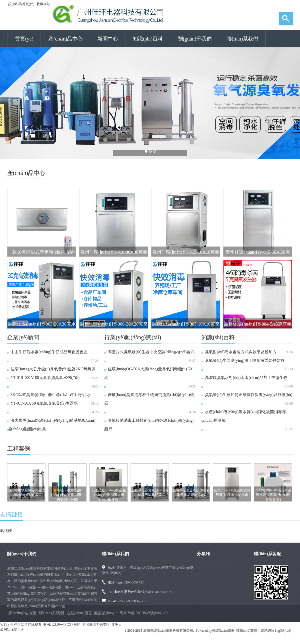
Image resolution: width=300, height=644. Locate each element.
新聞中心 (108, 39)
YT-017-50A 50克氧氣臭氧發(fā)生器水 (44, 403)
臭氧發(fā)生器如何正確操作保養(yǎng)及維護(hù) (249, 395)
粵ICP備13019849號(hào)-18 (144, 613)
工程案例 (19, 449)
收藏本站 (43, 4)
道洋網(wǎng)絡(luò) (276, 630)
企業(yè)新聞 (23, 337)
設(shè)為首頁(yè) (21, 4)
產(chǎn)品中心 (65, 39)
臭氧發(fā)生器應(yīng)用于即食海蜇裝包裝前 (245, 361)
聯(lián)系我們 (242, 39)
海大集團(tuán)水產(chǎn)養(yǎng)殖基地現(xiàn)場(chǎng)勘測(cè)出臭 (51, 425)
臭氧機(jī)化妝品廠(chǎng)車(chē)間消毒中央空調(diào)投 (68, 495)
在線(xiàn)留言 (80, 613)
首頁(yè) (24, 39)
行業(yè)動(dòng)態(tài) (133, 337)
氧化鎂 (6, 531)
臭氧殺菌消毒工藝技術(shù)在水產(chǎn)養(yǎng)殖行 (149, 425)
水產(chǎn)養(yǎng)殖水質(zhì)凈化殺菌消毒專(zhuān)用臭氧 (244, 416)
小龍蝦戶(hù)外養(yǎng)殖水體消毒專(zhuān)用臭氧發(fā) (273, 495)
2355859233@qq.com (133, 601)
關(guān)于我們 (195, 39)
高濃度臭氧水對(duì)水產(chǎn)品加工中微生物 (246, 378)
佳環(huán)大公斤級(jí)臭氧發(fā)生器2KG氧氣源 (53, 369)
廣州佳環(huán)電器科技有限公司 (168, 630)
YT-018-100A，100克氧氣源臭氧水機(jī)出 (45, 378)
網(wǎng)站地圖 (22, 613)
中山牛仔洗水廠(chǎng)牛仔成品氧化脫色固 (49, 352)
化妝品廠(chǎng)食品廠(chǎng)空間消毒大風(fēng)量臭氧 (109, 495)
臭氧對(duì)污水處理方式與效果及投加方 (241, 352)
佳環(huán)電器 (223, 630)
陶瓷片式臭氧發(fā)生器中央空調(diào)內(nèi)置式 (151, 352)
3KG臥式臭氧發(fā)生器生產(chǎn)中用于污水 (51, 395)
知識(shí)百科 (148, 39)
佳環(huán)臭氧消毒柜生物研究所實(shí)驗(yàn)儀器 (149, 399)
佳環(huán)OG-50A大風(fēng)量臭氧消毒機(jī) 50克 (148, 373)
